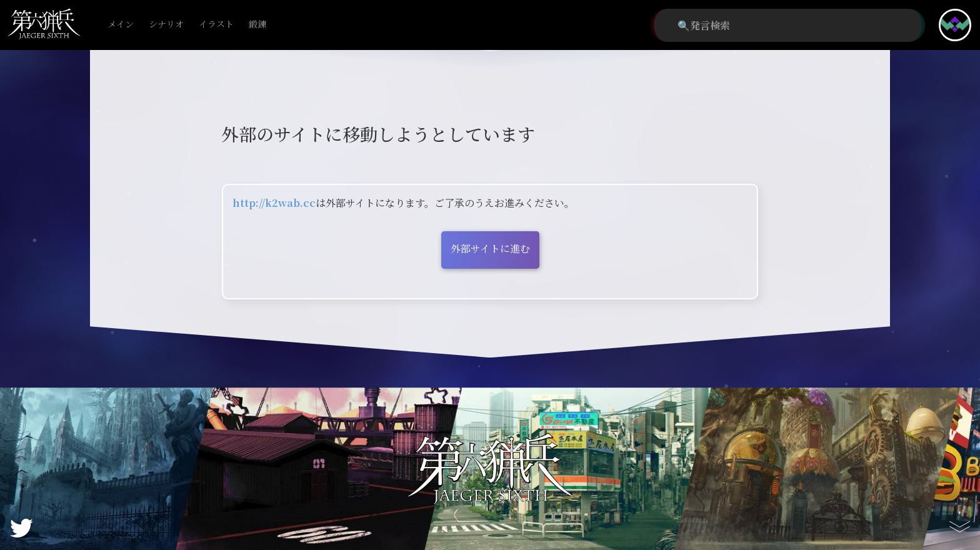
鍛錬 (257, 25)
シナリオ (166, 25)
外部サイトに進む (490, 248)
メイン (121, 25)
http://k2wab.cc (274, 203)
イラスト (216, 25)
